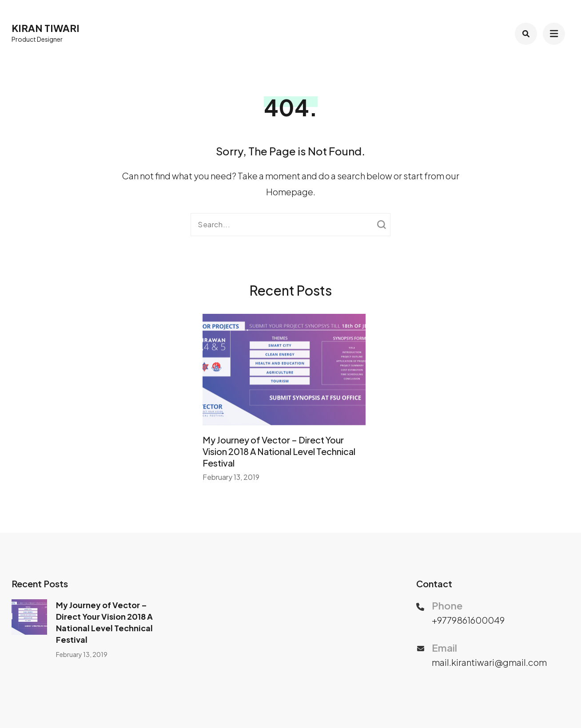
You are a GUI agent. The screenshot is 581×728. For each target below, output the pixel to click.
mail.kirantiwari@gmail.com (489, 662)
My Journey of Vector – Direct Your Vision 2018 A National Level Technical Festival (279, 451)
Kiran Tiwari (46, 28)
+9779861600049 (468, 620)
